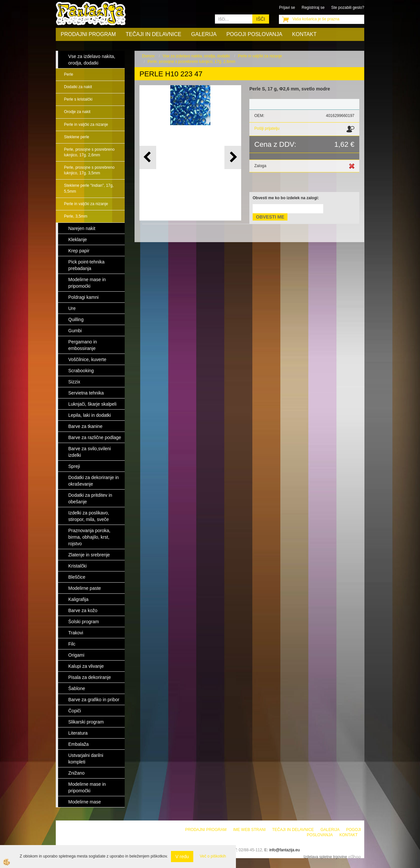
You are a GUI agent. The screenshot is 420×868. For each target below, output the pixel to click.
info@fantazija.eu (285, 850)
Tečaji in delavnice (154, 34)
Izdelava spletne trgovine (325, 857)
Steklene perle (77, 137)
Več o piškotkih (213, 856)
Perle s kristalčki (78, 99)
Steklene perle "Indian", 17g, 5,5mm (89, 188)
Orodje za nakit (77, 112)
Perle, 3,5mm (76, 216)
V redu (182, 857)
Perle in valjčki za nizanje (86, 125)
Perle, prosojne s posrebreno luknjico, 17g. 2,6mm (89, 152)
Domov (148, 56)
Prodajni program (88, 34)
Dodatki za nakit (78, 87)
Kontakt (304, 34)
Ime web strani (249, 830)
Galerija (204, 34)
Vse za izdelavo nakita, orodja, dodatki (196, 56)
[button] (233, 157)
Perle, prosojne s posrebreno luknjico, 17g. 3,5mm (89, 170)
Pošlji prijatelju (267, 128)
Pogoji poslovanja (254, 34)
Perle (69, 74)
